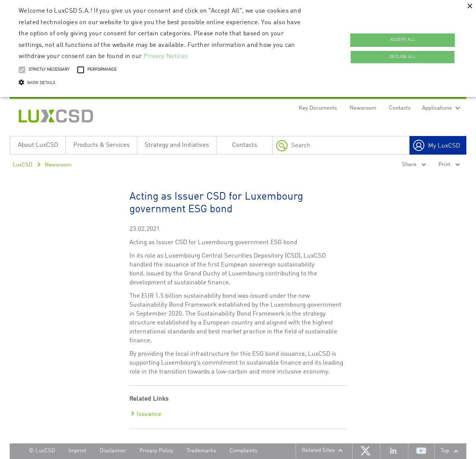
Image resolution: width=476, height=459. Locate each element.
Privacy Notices (166, 56)
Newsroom (363, 108)
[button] (161, 83)
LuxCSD (22, 165)
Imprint (77, 451)
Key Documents (318, 108)
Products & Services (101, 145)
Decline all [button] (403, 57)
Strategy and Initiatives (177, 145)
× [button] (469, 7)
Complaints (243, 451)
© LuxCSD (42, 451)
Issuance (149, 414)
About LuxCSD (38, 145)
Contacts (400, 108)
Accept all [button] (403, 40)
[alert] (238, 49)
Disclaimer (113, 451)
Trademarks (201, 451)
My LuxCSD (444, 146)
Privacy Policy (156, 451)
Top (445, 451)
